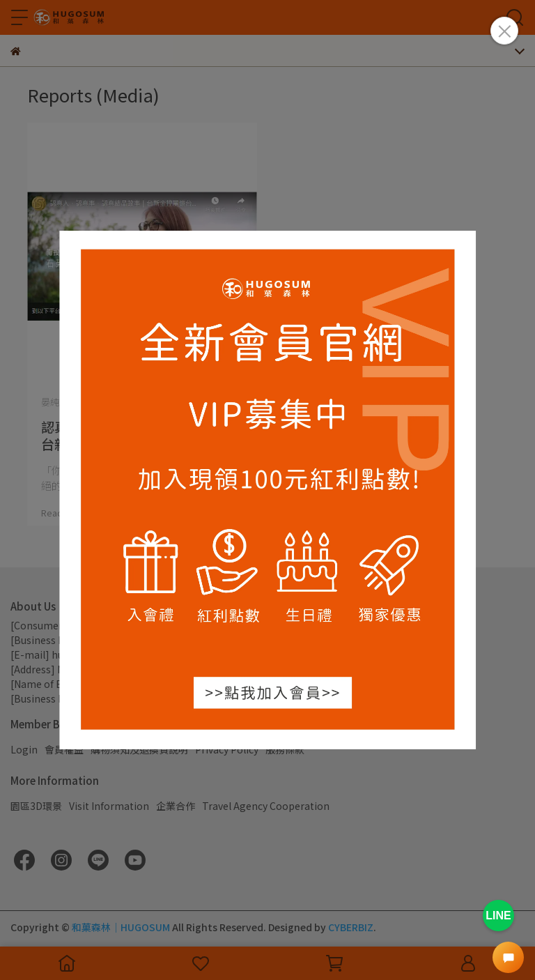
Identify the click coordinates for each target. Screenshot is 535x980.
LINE (498, 916)
